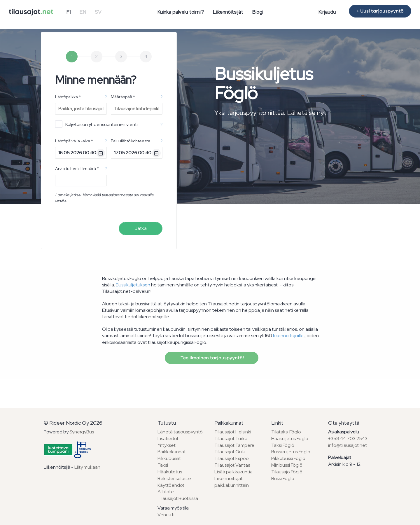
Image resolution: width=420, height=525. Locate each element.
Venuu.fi (166, 515)
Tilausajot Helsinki (233, 432)
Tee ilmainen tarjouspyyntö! (212, 358)
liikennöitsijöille (288, 336)
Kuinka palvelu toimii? (181, 12)
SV (98, 12)
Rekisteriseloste (174, 478)
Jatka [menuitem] (141, 228)
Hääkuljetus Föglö (290, 439)
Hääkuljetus (170, 472)
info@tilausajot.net (348, 445)
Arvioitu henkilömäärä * (77, 169)
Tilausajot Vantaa (232, 465)
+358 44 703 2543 (348, 439)
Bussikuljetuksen (133, 285)
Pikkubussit (169, 458)
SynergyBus (82, 432)
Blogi (258, 12)
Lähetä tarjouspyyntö (180, 432)
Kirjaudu (327, 12)
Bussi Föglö (283, 478)
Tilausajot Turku (231, 439)
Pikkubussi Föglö (288, 458)
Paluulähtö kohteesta (131, 141)
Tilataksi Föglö (286, 432)
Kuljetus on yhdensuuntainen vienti (96, 124)
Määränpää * (123, 97)
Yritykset (167, 445)
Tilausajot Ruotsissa (178, 498)
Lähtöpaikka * (68, 97)
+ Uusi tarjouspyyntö (380, 11)
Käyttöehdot (171, 485)
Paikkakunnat (172, 452)
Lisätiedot (168, 439)
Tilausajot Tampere (234, 445)
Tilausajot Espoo (232, 458)
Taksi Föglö (283, 445)
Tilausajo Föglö (287, 472)
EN (83, 12)
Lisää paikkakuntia (233, 472)
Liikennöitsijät (228, 12)
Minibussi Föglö (287, 465)
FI (68, 12)
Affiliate (166, 492)
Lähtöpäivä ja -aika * (74, 141)
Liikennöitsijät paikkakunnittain (232, 482)
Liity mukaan (87, 467)
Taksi (163, 465)
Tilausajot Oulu (230, 452)
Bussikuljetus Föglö (291, 452)
